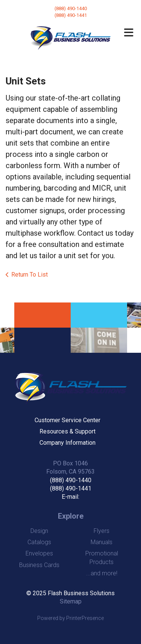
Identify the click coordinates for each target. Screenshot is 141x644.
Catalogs (39, 542)
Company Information (67, 443)
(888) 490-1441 (71, 488)
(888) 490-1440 (71, 8)
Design (39, 531)
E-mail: (70, 497)
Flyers (102, 531)
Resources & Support (67, 431)
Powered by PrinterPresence (70, 618)
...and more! (102, 573)
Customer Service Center (67, 420)
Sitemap (71, 601)
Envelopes (39, 553)
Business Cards (39, 565)
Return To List (30, 275)
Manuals (102, 542)
